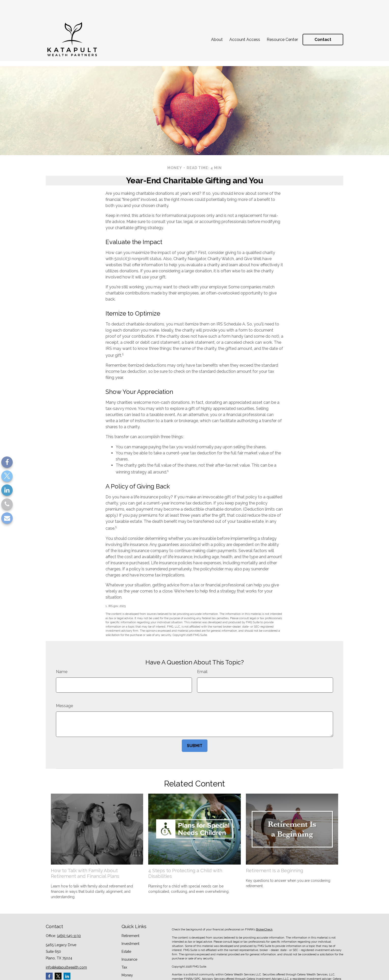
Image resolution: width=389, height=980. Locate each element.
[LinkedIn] (7, 490)
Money (127, 952)
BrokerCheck (264, 907)
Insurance (129, 937)
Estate (126, 929)
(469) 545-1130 (69, 913)
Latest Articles (133, 968)
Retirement (130, 913)
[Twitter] (7, 476)
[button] (217, 22)
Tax (124, 944)
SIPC (197, 956)
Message (64, 683)
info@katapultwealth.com (66, 944)
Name (62, 649)
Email (202, 649)
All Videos (130, 976)
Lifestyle (128, 960)
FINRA (188, 956)
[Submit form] (195, 723)
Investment (130, 921)
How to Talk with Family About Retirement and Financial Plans (85, 850)
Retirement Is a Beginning (274, 848)
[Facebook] (7, 462)
